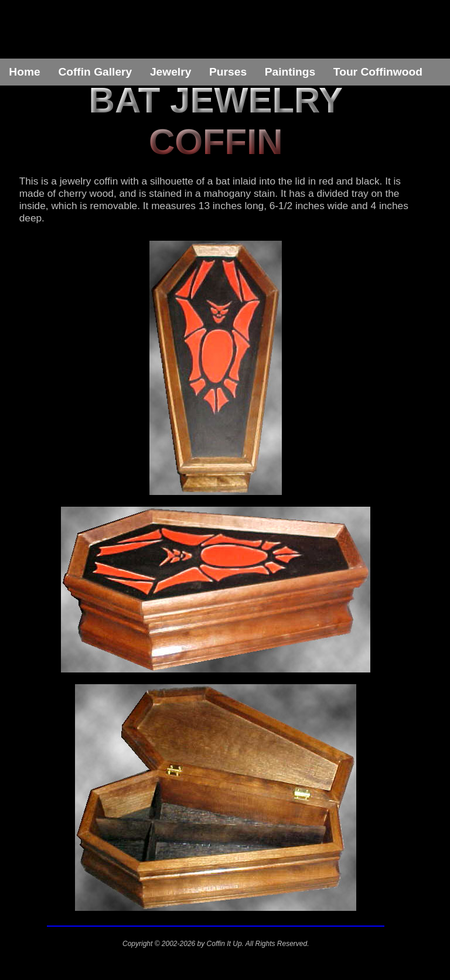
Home (24, 72)
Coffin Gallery (95, 72)
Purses (228, 72)
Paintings (290, 72)
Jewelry (171, 72)
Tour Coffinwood (378, 72)
